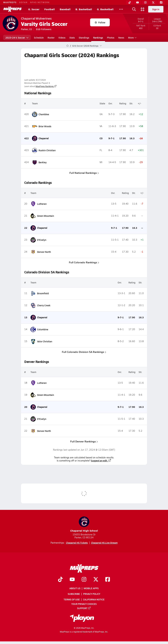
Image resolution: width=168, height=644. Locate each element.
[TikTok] (130, 2)
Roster (51, 38)
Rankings (98, 38)
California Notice (94, 600)
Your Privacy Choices (84, 604)
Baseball (65, 9)
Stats (72, 38)
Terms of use (72, 600)
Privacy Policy (92, 594)
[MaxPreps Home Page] (68, 46)
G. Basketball (105, 9)
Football (50, 9)
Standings (84, 38)
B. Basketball (84, 9)
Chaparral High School (84, 524)
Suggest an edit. (101, 460)
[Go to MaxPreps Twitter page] (96, 580)
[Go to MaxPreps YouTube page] (72, 580)
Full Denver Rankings (84, 441)
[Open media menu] (143, 9)
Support (84, 608)
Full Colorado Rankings (84, 262)
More (132, 38)
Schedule (39, 38)
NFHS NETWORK (40, 2)
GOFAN (23, 2)
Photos (111, 38)
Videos (62, 38)
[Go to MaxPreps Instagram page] (84, 580)
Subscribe (74, 594)
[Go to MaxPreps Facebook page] (108, 580)
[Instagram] (145, 2)
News (121, 38)
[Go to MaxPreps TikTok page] (60, 580)
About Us (75, 588)
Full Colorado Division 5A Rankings (84, 352)
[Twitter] (153, 2)
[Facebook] (161, 2)
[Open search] (134, 9)
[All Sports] (121, 9)
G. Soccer (34, 9)
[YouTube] (137, 2)
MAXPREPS (10, 2)
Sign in (156, 9)
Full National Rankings (84, 173)
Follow (100, 22)
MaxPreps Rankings (46, 86)
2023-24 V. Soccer (17, 38)
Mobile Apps (91, 588)
